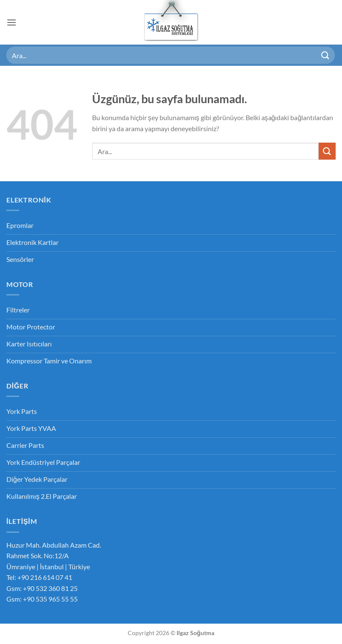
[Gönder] (325, 55)
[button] (11, 22)
